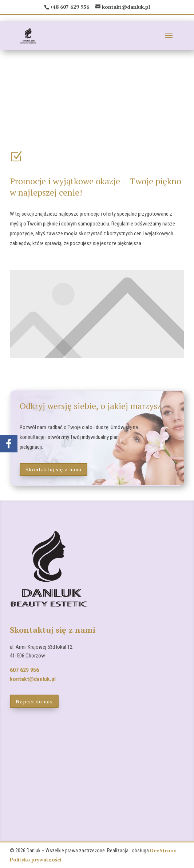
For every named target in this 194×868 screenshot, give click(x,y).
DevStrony (163, 850)
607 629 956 (24, 670)
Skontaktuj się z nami (54, 469)
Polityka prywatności (35, 859)
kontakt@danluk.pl (33, 679)
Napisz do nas (34, 701)
